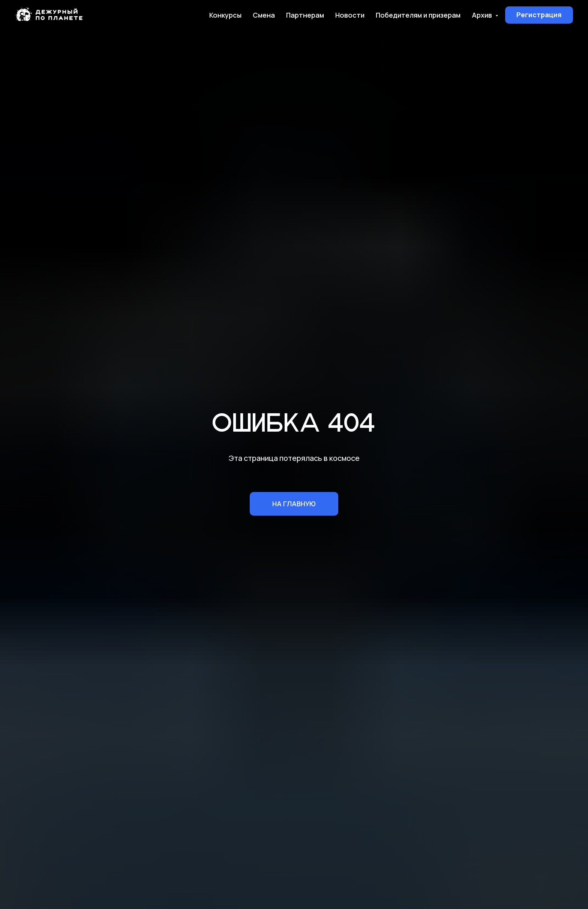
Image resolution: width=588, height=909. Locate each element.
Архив (483, 15)
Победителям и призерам (418, 15)
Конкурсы (225, 15)
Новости (350, 15)
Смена (264, 15)
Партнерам (305, 15)
